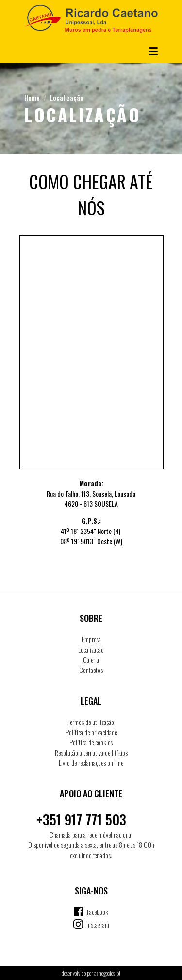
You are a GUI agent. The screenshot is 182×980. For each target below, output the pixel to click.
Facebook (98, 912)
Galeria (91, 660)
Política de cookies (91, 742)
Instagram (98, 924)
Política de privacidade (91, 732)
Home (32, 97)
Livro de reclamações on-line (91, 763)
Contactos (91, 670)
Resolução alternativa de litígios (91, 752)
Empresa (91, 639)
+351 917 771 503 (81, 819)
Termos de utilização (91, 722)
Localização (67, 97)
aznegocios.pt (107, 973)
